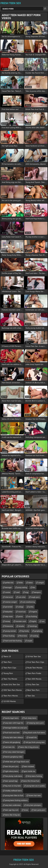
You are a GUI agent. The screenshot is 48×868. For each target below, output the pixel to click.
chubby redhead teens (13, 791)
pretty (31, 607)
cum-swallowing (29, 602)
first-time (23, 636)
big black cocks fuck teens (35, 733)
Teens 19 (7, 656)
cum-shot (22, 597)
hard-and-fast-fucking (13, 641)
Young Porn (8, 673)
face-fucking (10, 636)
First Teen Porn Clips (36, 662)
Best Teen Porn (34, 690)
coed (18, 592)
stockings (33, 626)
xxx (43, 621)
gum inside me (29, 771)
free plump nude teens (14, 776)
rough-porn (35, 597)
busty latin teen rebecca (14, 737)
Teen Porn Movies (11, 696)
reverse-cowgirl (11, 602)
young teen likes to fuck (14, 795)
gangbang (38, 631)
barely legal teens (12, 718)
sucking (35, 636)
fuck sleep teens (30, 718)
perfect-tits (9, 583)
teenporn (37, 592)
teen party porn (39, 810)
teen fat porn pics (12, 766)
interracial (9, 597)
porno (20, 616)
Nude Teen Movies (35, 668)
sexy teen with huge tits (14, 723)
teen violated (29, 766)
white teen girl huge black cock (17, 762)
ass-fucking (33, 616)
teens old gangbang (13, 742)
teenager (8, 587)
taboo (30, 583)
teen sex (31, 696)
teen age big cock (12, 810)
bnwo (26, 810)
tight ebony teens (12, 771)
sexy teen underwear (13, 805)
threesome (9, 626)
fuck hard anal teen (12, 733)
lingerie (34, 612)
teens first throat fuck (31, 781)
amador (21, 626)
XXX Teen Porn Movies (13, 690)
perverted (9, 607)
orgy (27, 592)
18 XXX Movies (10, 701)
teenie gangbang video (14, 757)
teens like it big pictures (29, 747)
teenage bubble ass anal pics (16, 728)
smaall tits (33, 737)
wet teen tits (10, 747)
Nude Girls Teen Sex (12, 684)
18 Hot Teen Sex (34, 656)
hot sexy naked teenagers (15, 752)
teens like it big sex (12, 815)
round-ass (22, 612)
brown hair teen (35, 795)
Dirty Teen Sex (33, 684)
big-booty (25, 631)
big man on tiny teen (13, 786)
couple (30, 641)
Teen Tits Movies (10, 679)
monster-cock (21, 621)
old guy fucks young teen (35, 742)
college (21, 607)
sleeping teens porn (36, 723)
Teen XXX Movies (34, 679)
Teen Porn (8, 662)
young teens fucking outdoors (16, 800)
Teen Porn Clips (10, 668)
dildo (21, 583)
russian (8, 592)
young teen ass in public (36, 786)
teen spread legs (11, 781)
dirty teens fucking (35, 776)
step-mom (9, 616)
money (8, 621)
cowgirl (41, 583)
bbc (34, 587)
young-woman (10, 631)
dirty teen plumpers (34, 805)
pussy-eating (22, 587)
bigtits (34, 621)
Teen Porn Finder (34, 673)
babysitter (9, 612)
